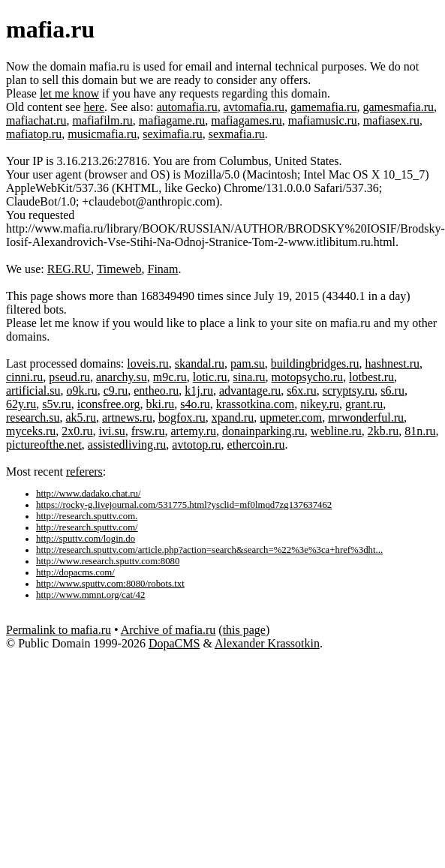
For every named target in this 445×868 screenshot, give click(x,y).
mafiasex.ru (391, 120)
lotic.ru (210, 377)
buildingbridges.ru (315, 363)
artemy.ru (193, 431)
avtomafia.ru (254, 107)
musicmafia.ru (102, 134)
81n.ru (420, 431)
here (95, 107)
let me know (69, 93)
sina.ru (249, 377)
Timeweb (119, 269)
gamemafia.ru (323, 107)
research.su (33, 417)
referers (84, 472)
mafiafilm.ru (102, 120)
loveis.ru (148, 363)
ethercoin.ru (256, 445)
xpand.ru (233, 417)
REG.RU (69, 269)
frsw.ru (148, 431)
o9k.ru (81, 390)
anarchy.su (122, 377)
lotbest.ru (371, 377)
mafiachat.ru (36, 120)
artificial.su (33, 390)
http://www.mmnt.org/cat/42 (90, 595)
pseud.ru (69, 377)
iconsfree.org (109, 404)
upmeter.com (291, 417)
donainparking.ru (263, 431)
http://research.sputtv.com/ (87, 527)
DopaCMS (174, 643)
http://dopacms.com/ (75, 572)
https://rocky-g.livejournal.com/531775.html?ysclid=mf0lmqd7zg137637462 (184, 505)
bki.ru (160, 404)
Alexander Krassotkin (267, 643)
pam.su (248, 363)
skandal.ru (200, 363)
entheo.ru (156, 390)
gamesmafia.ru (398, 107)
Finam (163, 269)
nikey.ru (320, 404)
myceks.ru (31, 431)
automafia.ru (186, 107)
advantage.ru (250, 390)
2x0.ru (77, 431)
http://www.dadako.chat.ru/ (89, 494)
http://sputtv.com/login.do (86, 539)
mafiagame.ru (172, 120)
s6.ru (392, 390)
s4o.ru (195, 404)
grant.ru (364, 404)
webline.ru (336, 431)
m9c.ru (170, 377)
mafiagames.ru (247, 120)
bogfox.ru (182, 417)
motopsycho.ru (308, 377)
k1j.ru (199, 390)
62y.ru (21, 404)
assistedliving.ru (127, 445)
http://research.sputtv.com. (87, 516)
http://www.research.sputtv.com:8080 (108, 561)
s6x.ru (302, 390)
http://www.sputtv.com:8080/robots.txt (110, 584)
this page (244, 630)
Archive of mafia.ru (168, 630)
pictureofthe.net (44, 445)
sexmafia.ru (237, 134)
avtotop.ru (196, 445)
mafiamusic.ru (323, 120)
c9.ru (116, 390)
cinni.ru (24, 377)
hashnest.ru (392, 363)
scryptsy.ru (349, 390)
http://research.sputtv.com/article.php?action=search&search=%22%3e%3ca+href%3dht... (209, 550)
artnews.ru (127, 417)
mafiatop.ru (34, 134)
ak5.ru (81, 417)
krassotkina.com (255, 404)
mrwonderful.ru (366, 417)
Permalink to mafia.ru (59, 630)
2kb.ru (383, 431)
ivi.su (112, 431)
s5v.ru (57, 404)
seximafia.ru (173, 134)
